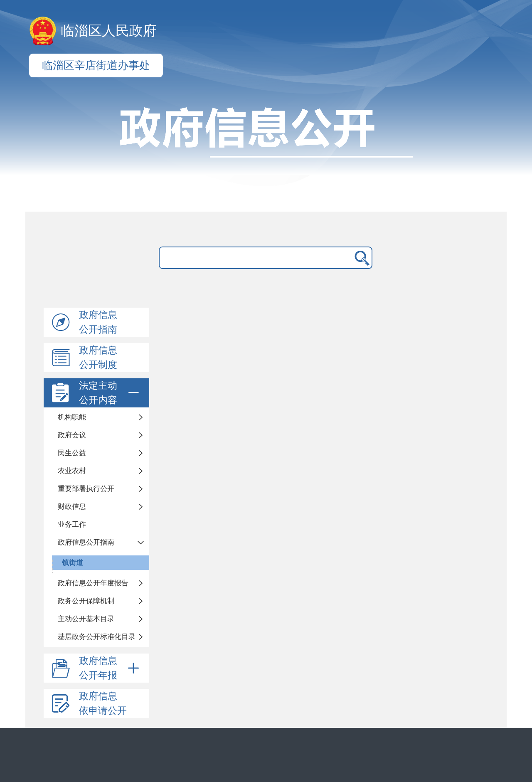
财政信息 (72, 507)
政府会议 (72, 435)
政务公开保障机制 (86, 601)
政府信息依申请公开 (103, 703)
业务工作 (72, 524)
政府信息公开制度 (98, 358)
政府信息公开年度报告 (93, 583)
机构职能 (72, 417)
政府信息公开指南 (98, 322)
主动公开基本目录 (86, 619)
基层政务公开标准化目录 (97, 637)
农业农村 (72, 471)
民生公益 (72, 453)
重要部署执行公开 (86, 489)
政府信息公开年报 (111, 668)
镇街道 (73, 563)
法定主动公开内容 (111, 393)
